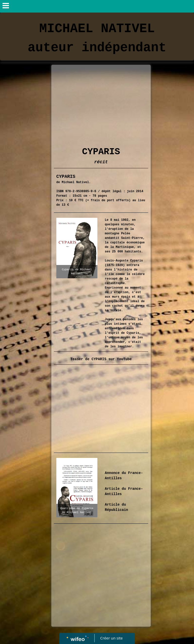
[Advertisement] (101, 105)
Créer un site (111, 638)
